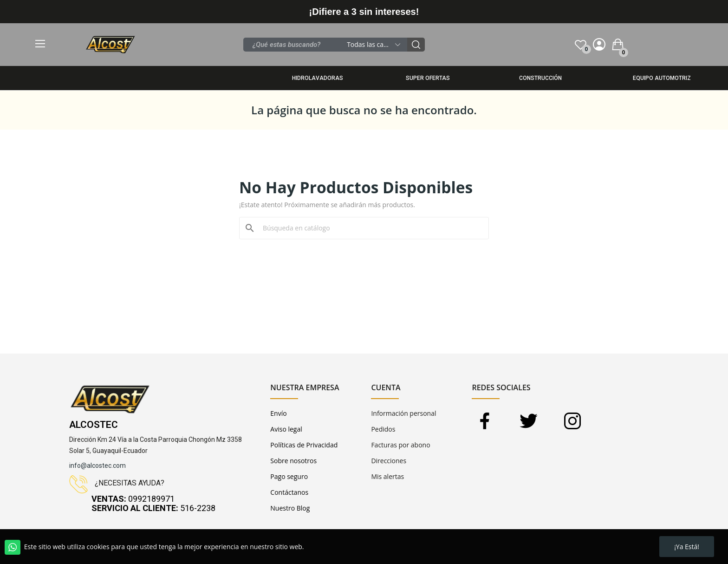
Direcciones (389, 461)
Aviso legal (286, 429)
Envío (278, 413)
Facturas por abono (400, 445)
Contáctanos (289, 492)
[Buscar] (370, 228)
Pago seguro (289, 476)
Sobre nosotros (293, 461)
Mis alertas (387, 476)
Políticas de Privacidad (304, 445)
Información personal (403, 413)
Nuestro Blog (290, 508)
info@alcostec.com (97, 466)
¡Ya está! (687, 547)
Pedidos (383, 429)
